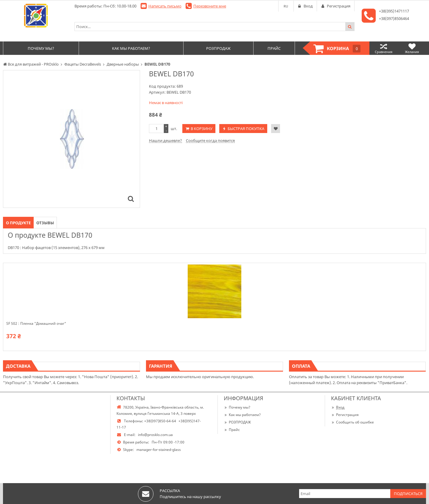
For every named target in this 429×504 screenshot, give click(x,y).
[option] (71, 139)
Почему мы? (237, 407)
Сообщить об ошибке (352, 422)
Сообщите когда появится (210, 140)
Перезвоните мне (210, 6)
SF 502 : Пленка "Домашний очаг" (36, 324)
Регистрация (345, 415)
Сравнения (384, 48)
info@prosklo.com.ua (155, 435)
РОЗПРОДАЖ (237, 422)
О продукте (18, 223)
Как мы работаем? (242, 415)
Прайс (232, 430)
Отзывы (45, 223)
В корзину (202, 129)
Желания (412, 48)
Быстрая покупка (246, 129)
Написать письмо (165, 6)
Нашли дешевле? (165, 140)
